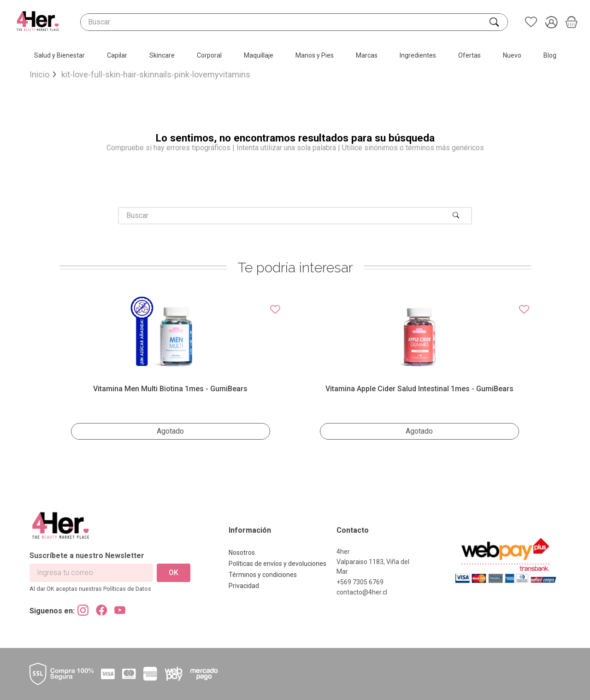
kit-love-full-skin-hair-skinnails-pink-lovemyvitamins (156, 75)
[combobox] (294, 22)
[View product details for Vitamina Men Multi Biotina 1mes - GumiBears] (171, 368)
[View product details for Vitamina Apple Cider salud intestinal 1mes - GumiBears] (419, 368)
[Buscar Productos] (495, 22)
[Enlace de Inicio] (39, 75)
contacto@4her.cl (362, 592)
